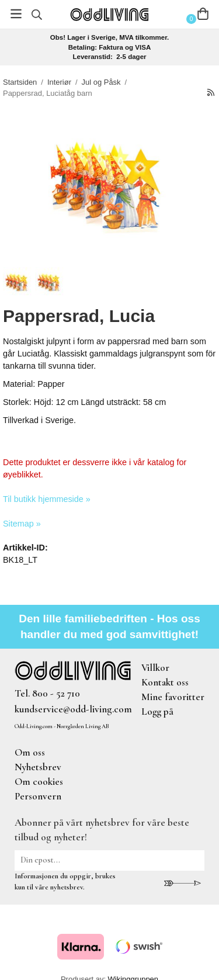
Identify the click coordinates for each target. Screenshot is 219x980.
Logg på (157, 711)
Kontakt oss (165, 682)
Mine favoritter (173, 697)
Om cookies (39, 782)
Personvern (38, 796)
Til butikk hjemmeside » (47, 499)
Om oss (30, 752)
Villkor (155, 668)
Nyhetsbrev (38, 767)
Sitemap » (22, 524)
